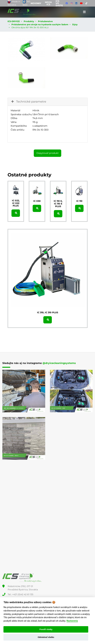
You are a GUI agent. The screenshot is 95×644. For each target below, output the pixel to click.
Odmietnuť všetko (46, 637)
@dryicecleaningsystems (59, 363)
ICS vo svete (59, 3)
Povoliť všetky (46, 629)
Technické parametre (28, 102)
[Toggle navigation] (84, 12)
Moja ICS (48, 3)
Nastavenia (72, 621)
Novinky (36, 3)
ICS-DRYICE (14, 21)
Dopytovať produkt (47, 153)
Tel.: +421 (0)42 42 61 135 (20, 594)
